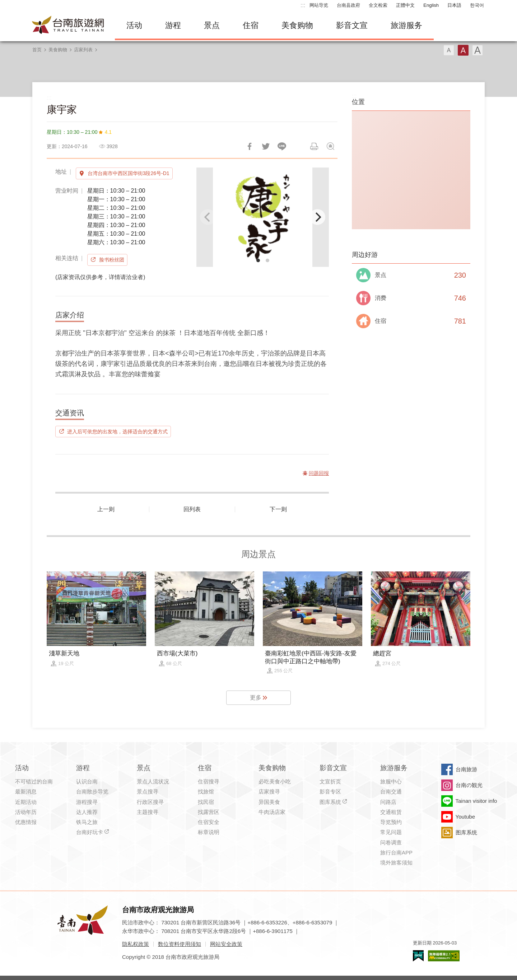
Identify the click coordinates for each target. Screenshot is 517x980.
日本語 (454, 5)
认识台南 (87, 781)
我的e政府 (418, 956)
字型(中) (463, 50)
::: (303, 5)
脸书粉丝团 (112, 260)
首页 (37, 50)
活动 (134, 25)
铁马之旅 (87, 822)
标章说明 (209, 832)
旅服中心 (391, 781)
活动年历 (26, 812)
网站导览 (319, 5)
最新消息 (26, 791)
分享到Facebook (250, 146)
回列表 (192, 509)
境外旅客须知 (396, 863)
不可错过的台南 (34, 781)
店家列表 (83, 50)
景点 (212, 25)
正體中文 (405, 5)
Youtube (465, 817)
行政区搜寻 (150, 802)
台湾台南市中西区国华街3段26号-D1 (129, 173)
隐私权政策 (136, 944)
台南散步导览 (92, 791)
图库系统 (330, 802)
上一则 (106, 509)
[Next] (317, 217)
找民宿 (206, 802)
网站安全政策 (226, 944)
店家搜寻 (269, 791)
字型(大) (478, 50)
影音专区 (330, 791)
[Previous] (208, 217)
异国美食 (269, 802)
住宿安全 (209, 822)
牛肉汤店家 (272, 812)
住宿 (251, 25)
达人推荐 (87, 812)
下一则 (278, 509)
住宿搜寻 (209, 781)
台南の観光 (469, 785)
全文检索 (378, 5)
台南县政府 (348, 5)
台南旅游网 (68, 25)
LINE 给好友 (282, 146)
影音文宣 (352, 25)
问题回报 (330, 146)
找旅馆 (206, 791)
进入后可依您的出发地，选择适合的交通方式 (117, 432)
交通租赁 (391, 812)
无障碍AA (444, 956)
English (431, 5)
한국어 (477, 5)
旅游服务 (406, 25)
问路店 (388, 802)
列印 (314, 146)
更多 (256, 698)
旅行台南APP (396, 852)
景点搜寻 (148, 791)
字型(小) (449, 50)
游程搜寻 (87, 802)
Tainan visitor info (476, 801)
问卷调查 (391, 842)
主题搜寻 (148, 812)
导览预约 (391, 822)
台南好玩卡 (90, 832)
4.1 (108, 132)
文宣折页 (330, 781)
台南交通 (391, 791)
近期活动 (26, 802)
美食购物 (297, 25)
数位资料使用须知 (180, 944)
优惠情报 (26, 822)
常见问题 (391, 832)
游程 (173, 25)
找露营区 (209, 812)
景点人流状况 (153, 781)
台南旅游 (466, 769)
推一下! (266, 146)
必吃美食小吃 (275, 781)
